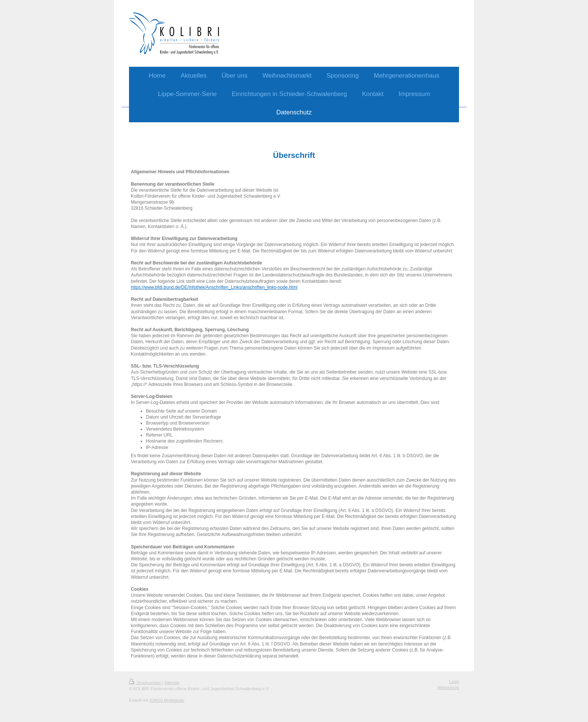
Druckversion (145, 683)
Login (454, 681)
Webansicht (448, 687)
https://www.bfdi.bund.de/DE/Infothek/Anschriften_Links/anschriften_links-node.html (214, 287)
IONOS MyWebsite (167, 700)
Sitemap (172, 683)
